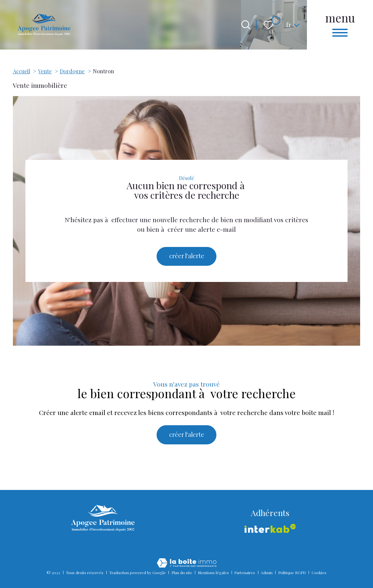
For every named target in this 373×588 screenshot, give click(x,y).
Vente (45, 71)
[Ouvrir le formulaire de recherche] (246, 25)
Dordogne (72, 71)
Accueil (21, 71)
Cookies (319, 572)
